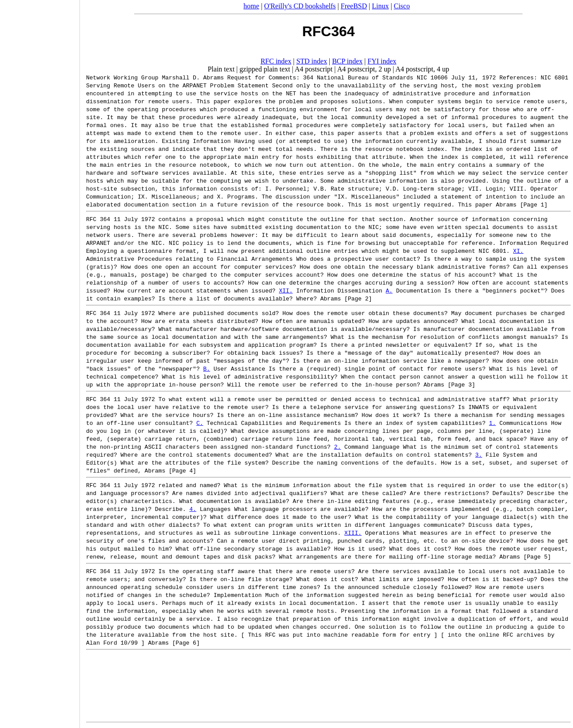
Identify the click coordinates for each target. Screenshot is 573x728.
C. (200, 423)
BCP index (347, 61)
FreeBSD (354, 6)
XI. (518, 251)
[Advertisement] (40, 361)
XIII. (353, 533)
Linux (381, 6)
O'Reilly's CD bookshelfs (300, 6)
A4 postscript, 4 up (422, 69)
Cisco (402, 6)
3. (479, 454)
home (252, 6)
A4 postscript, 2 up (364, 69)
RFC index (276, 61)
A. (389, 290)
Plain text (221, 69)
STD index (312, 61)
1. (493, 423)
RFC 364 (98, 219)
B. (207, 368)
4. (193, 509)
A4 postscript (314, 69)
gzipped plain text (265, 69)
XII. (286, 290)
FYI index (382, 61)
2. (338, 447)
